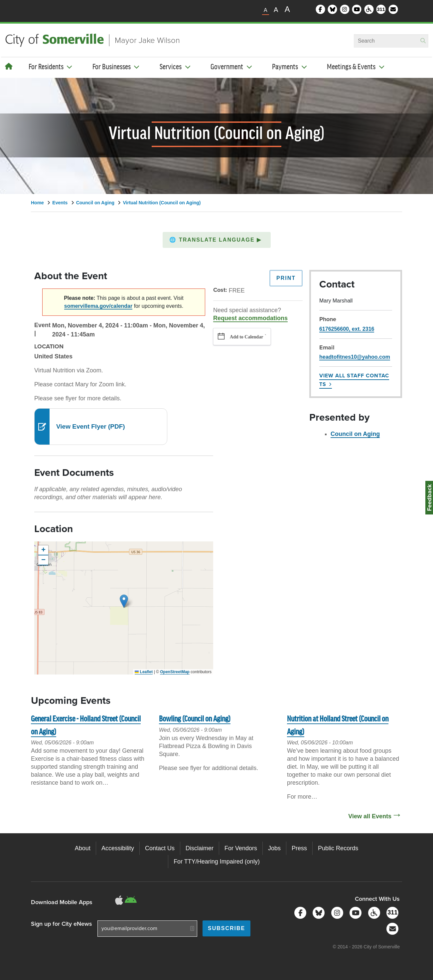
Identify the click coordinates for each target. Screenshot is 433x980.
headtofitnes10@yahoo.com (355, 357)
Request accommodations (250, 318)
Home (37, 203)
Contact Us (160, 848)
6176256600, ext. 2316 (347, 329)
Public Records (338, 848)
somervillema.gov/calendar (98, 306)
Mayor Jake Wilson (147, 40)
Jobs (274, 848)
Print (286, 278)
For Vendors (241, 848)
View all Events (370, 816)
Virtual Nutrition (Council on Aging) (162, 203)
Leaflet (144, 672)
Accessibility (118, 848)
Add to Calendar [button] (246, 337)
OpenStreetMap (175, 672)
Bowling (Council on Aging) (195, 719)
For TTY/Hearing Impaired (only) (217, 862)
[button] (217, 240)
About (83, 848)
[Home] (9, 67)
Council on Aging (95, 203)
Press (299, 848)
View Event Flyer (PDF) (91, 426)
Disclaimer (200, 848)
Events (60, 203)
